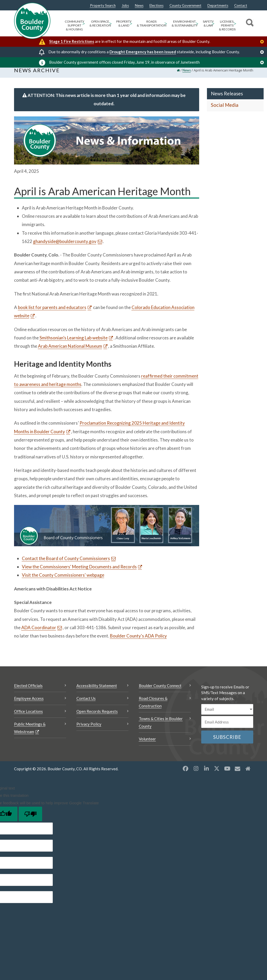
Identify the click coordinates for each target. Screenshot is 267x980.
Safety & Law (208, 23)
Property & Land (124, 23)
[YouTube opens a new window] (227, 774)
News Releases (227, 99)
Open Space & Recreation (100, 23)
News (139, 6)
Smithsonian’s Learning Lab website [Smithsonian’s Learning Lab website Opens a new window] (74, 343)
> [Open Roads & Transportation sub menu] (166, 23)
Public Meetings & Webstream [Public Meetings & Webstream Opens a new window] (30, 734)
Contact (241, 6)
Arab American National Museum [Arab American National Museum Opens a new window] (70, 352)
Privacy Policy (89, 730)
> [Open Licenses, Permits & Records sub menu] (235, 23)
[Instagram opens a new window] (196, 774)
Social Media (225, 111)
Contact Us (86, 704)
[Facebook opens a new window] (186, 774)
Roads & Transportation (152, 23)
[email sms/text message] (227, 715)
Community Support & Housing (74, 25)
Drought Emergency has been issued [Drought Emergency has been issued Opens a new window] (143, 52)
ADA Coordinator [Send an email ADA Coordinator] (39, 633)
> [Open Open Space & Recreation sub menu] (110, 23)
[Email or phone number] (227, 728)
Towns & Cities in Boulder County (161, 728)
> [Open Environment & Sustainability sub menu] (197, 23)
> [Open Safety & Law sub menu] (213, 23)
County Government (185, 6)
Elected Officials (28, 691)
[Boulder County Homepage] (32, 21)
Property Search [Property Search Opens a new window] (103, 6)
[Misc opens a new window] (238, 774)
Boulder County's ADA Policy (138, 642)
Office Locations (28, 717)
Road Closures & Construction (153, 708)
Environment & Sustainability (185, 23)
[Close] (263, 42)
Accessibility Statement (97, 691)
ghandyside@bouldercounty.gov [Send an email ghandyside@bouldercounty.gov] (65, 247)
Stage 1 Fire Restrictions (72, 41)
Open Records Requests (97, 717)
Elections (157, 6)
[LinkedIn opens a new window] (206, 774)
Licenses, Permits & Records (227, 25)
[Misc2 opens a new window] (248, 774)
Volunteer (147, 745)
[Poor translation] (30, 820)
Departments (218, 6)
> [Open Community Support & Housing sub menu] (84, 23)
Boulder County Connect (160, 691)
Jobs (125, 6)
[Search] (249, 23)
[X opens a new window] (217, 774)
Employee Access (29, 704)
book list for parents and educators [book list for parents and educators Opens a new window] (52, 313)
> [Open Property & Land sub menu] (131, 23)
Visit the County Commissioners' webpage (63, 581)
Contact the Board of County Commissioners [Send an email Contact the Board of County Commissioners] (66, 564)
